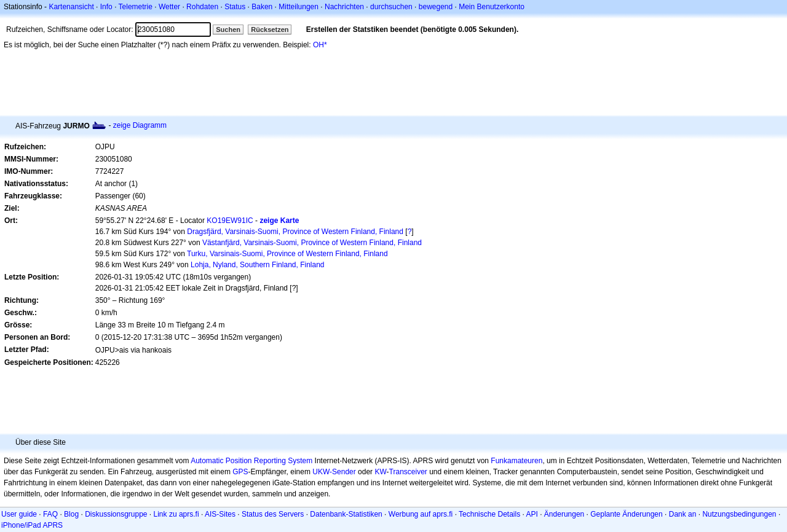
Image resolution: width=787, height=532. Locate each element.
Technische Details (489, 514)
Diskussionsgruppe (116, 514)
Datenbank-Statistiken (346, 514)
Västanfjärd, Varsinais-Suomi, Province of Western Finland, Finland (312, 243)
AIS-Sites (220, 514)
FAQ (50, 514)
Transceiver (408, 472)
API (532, 514)
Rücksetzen (270, 29)
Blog (71, 514)
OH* (320, 45)
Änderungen (564, 514)
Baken (262, 7)
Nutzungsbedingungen (739, 514)
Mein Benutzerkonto (492, 7)
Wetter (169, 7)
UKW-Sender (334, 472)
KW (380, 472)
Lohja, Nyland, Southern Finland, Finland (257, 265)
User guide (19, 514)
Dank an (683, 514)
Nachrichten (344, 7)
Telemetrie (136, 7)
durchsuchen (391, 7)
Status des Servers (273, 514)
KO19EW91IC (230, 221)
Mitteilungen (299, 7)
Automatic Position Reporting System (251, 461)
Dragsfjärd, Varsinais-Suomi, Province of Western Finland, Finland (295, 232)
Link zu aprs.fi (176, 514)
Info (106, 7)
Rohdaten (202, 7)
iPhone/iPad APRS (32, 525)
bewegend (436, 7)
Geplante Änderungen (626, 514)
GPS (240, 472)
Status (235, 7)
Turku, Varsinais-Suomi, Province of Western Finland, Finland (287, 254)
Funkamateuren (516, 461)
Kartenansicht (71, 7)
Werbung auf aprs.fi (421, 514)
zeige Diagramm (140, 125)
